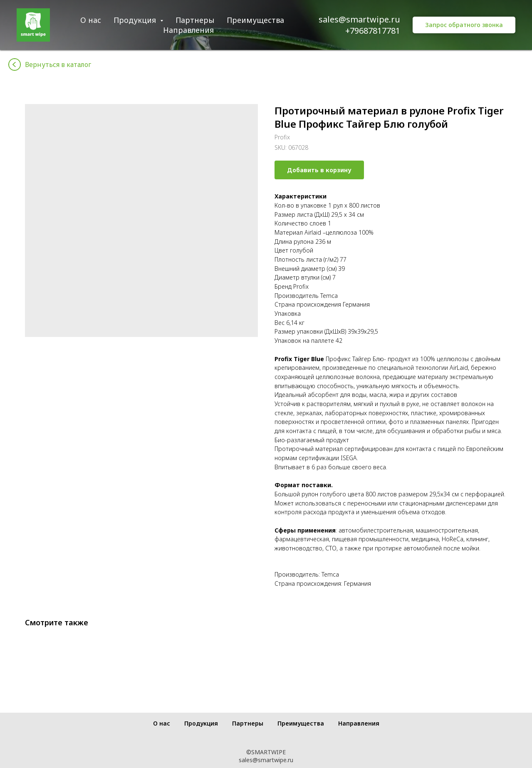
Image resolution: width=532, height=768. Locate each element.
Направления (188, 30)
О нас (91, 20)
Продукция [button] (136, 20)
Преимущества (255, 20)
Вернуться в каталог (58, 64)
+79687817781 (373, 31)
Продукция (201, 723)
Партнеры (195, 20)
